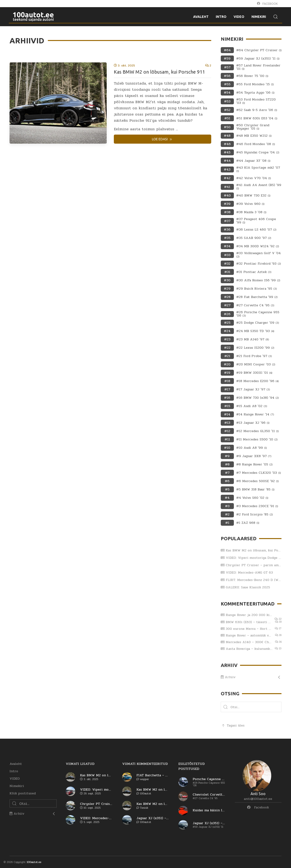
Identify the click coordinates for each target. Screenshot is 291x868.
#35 (227, 238)
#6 (227, 481)
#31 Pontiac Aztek (254, 272)
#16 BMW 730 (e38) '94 (257, 398)
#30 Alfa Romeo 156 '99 (258, 280)
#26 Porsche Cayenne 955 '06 (258, 314)
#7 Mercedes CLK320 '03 (258, 473)
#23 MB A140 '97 (253, 339)
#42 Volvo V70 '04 (253, 178)
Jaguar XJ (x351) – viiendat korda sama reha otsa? (153, 818)
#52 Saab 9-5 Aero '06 (257, 110)
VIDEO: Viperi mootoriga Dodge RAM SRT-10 (251, 558)
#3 (227, 506)
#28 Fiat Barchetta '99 (257, 297)
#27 (227, 305)
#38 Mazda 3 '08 (251, 212)
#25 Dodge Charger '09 (258, 323)
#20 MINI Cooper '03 (256, 364)
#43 (227, 169)
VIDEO (15, 779)
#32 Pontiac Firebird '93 (258, 264)
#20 (227, 364)
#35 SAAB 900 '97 (254, 238)
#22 (227, 348)
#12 (227, 431)
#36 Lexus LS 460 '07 (256, 230)
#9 (227, 456)
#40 (227, 195)
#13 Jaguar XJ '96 (253, 423)
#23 (227, 339)
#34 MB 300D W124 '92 (258, 246)
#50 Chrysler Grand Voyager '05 (253, 127)
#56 (227, 76)
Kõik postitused (23, 793)
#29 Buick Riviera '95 (256, 289)
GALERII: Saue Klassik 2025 (245, 587)
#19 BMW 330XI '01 (254, 373)
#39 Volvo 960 (250, 204)
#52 (227, 110)
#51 (227, 118)
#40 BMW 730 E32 (253, 196)
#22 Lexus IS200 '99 (255, 348)
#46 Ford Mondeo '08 (256, 144)
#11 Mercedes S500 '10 (257, 439)
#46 (227, 144)
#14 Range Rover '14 (255, 414)
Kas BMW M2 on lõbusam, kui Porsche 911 (159, 72)
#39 (227, 204)
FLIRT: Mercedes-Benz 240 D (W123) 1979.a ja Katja (251, 580)
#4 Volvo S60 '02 (252, 498)
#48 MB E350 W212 (254, 136)
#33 (227, 255)
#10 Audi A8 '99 (251, 448)
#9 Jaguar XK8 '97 (254, 456)
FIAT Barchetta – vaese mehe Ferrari (153, 775)
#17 (227, 389)
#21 (227, 356)
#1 (227, 523)
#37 (227, 221)
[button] (226, 707)
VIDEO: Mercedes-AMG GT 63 (247, 573)
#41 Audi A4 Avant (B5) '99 (259, 187)
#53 (227, 101)
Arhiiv (228, 677)
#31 (227, 272)
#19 (227, 373)
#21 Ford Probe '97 (254, 356)
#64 (227, 50)
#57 (227, 67)
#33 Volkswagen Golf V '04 (258, 255)
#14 (227, 414)
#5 (227, 489)
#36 (227, 230)
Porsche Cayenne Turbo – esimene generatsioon (209, 779)
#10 (227, 448)
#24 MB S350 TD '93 (255, 331)
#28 (227, 297)
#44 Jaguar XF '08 (253, 161)
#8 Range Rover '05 (254, 464)
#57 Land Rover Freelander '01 (258, 67)
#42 (227, 178)
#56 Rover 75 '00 (252, 76)
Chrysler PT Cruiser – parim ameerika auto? (251, 565)
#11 (227, 439)
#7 (227, 473)
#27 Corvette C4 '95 (255, 305)
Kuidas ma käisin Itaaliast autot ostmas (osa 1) (209, 810)
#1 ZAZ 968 (248, 523)
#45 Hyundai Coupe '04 (258, 152)
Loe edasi (163, 139)
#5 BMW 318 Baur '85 (255, 490)
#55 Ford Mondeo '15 (255, 84)
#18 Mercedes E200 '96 (257, 381)
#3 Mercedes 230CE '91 (257, 506)
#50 (227, 127)
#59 (227, 58)
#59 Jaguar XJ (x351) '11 (258, 59)
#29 (227, 289)
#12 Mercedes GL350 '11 (257, 431)
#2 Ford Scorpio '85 (254, 515)
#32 (227, 264)
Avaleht (16, 764)
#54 (227, 93)
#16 (227, 398)
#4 (227, 498)
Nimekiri (17, 786)
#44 (227, 161)
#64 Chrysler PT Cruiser (259, 50)
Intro (14, 771)
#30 (227, 280)
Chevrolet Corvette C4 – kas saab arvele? (209, 795)
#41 (227, 187)
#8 (227, 464)
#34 (227, 246)
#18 (227, 381)
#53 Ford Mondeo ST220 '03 (256, 101)
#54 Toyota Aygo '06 (255, 93)
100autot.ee (34, 862)
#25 (227, 323)
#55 (227, 84)
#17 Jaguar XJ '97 (253, 389)
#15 (227, 406)
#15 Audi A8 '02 (252, 406)
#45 (227, 152)
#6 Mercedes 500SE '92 (257, 481)
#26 (227, 314)
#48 (227, 136)
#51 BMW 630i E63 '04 (257, 118)
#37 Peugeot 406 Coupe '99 (256, 221)
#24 (227, 331)
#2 (227, 514)
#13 (227, 423)
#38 (227, 212)
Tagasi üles (233, 725)
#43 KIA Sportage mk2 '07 (258, 169)
